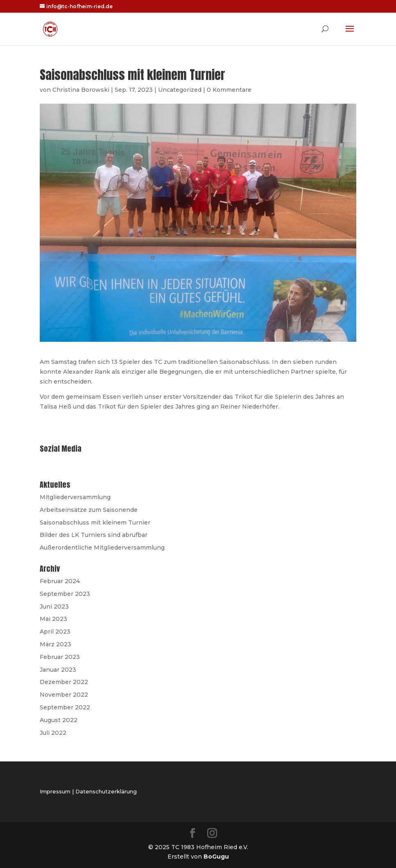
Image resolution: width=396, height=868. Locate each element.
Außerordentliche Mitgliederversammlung (102, 548)
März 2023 (55, 644)
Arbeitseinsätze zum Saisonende (89, 510)
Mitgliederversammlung (75, 497)
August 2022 (59, 720)
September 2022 (65, 707)
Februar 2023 (60, 657)
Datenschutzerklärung (106, 791)
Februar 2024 (60, 581)
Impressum (55, 791)
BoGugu (216, 857)
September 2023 (65, 594)
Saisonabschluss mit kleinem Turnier (95, 523)
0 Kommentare (229, 90)
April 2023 (55, 632)
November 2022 (64, 695)
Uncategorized (180, 90)
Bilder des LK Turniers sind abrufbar (94, 535)
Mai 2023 (53, 619)
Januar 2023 (58, 670)
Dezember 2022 (64, 682)
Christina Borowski (81, 90)
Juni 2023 (54, 607)
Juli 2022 (53, 733)
